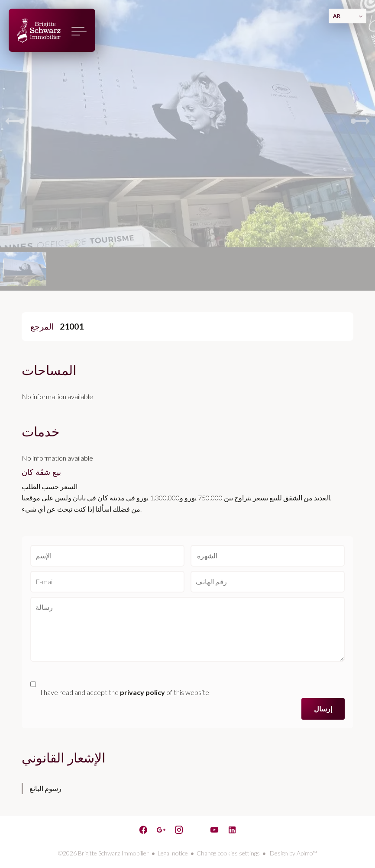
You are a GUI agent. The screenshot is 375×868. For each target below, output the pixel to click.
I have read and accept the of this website (125, 692)
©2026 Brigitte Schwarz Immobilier (103, 853)
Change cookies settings (228, 853)
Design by (293, 853)
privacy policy (142, 692)
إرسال (323, 709)
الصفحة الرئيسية (39, 30)
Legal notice (173, 853)
